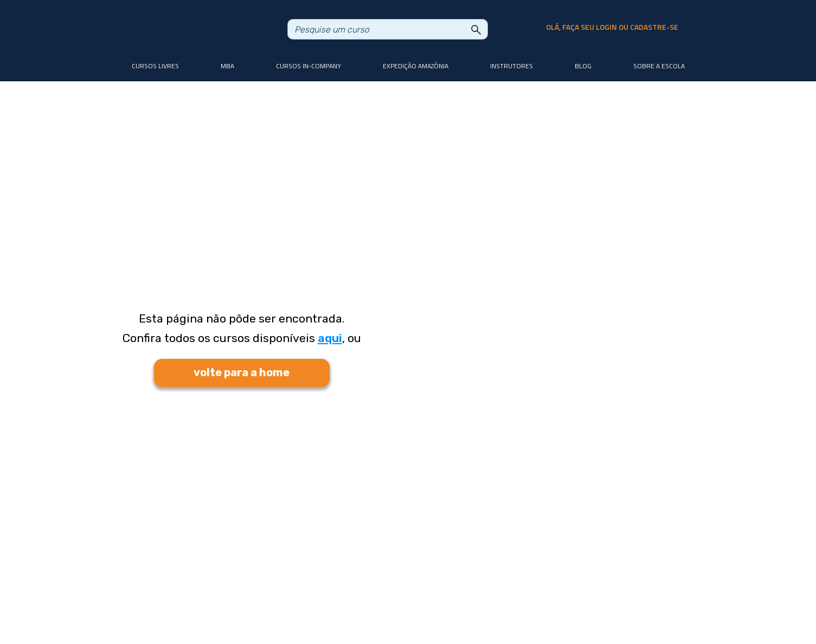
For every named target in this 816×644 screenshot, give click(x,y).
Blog (583, 66)
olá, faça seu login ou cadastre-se (612, 27)
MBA (227, 66)
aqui (330, 338)
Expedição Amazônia (416, 66)
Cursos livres (155, 66)
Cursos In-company (309, 66)
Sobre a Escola (659, 66)
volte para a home (242, 372)
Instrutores (512, 66)
